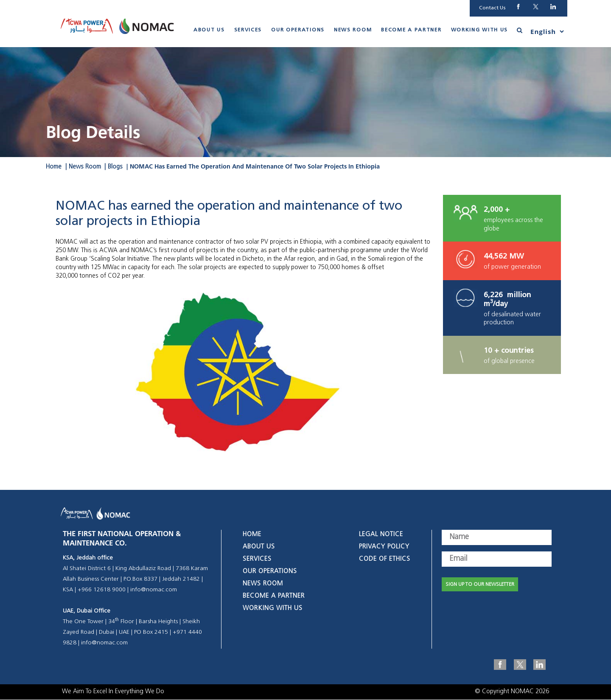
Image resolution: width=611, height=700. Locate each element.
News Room (353, 31)
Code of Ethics (385, 560)
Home (54, 167)
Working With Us (480, 31)
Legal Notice (381, 535)
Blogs (115, 167)
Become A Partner (411, 31)
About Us (209, 31)
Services (248, 31)
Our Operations (298, 31)
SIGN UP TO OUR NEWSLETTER (480, 585)
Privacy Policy (384, 547)
